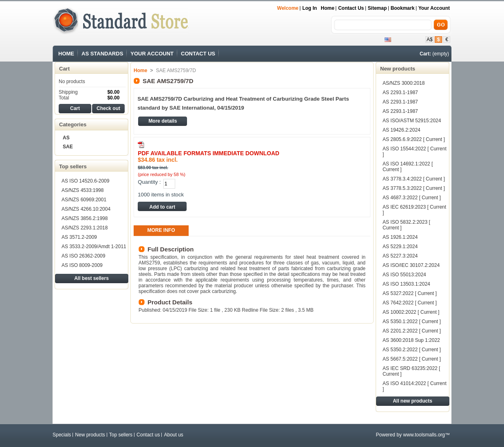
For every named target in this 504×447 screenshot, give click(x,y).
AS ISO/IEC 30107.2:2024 (411, 265)
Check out (108, 108)
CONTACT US (198, 54)
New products (398, 69)
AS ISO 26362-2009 (83, 256)
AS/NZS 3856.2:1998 (85, 218)
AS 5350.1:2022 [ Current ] (412, 321)
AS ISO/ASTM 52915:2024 (412, 121)
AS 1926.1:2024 (400, 237)
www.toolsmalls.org (424, 435)
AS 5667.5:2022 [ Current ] (412, 359)
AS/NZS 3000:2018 (404, 83)
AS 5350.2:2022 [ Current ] (412, 350)
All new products (413, 401)
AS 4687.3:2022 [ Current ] (412, 198)
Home (327, 8)
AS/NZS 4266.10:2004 (86, 209)
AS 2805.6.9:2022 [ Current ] (414, 139)
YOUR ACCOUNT (152, 54)
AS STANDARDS (102, 54)
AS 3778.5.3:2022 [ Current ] (414, 188)
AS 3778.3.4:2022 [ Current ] (414, 179)
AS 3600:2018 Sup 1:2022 (411, 340)
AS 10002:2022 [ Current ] (411, 312)
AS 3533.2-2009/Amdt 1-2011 (94, 247)
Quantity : (149, 182)
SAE (68, 147)
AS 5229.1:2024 (400, 247)
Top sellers (73, 166)
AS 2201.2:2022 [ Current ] (412, 331)
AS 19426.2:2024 (402, 130)
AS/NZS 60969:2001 (84, 200)
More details (163, 121)
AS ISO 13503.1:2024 (406, 284)
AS (66, 138)
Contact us (148, 435)
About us (173, 435)
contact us (351, 8)
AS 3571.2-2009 (79, 237)
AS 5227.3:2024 (400, 256)
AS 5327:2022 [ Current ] (410, 293)
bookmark (403, 8)
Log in (310, 8)
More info (161, 230)
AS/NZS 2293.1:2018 (85, 228)
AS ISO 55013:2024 (404, 275)
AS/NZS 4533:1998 (83, 190)
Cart (64, 69)
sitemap (377, 8)
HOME (66, 54)
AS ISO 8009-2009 (82, 265)
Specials (62, 435)
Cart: (425, 54)
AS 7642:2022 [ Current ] (410, 303)
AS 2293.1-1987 (400, 92)
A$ (430, 40)
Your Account (434, 8)
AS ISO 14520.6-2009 (85, 181)
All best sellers (91, 278)
